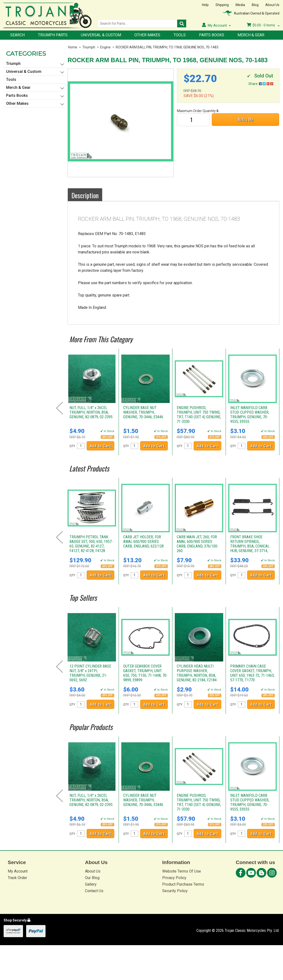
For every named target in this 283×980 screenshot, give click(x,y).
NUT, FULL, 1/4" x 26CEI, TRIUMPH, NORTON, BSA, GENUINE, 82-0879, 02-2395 (91, 412)
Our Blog (92, 878)
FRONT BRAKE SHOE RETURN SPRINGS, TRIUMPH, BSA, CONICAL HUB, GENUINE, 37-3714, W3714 (250, 546)
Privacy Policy (174, 878)
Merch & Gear (251, 35)
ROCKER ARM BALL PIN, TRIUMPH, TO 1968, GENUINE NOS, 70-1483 (167, 47)
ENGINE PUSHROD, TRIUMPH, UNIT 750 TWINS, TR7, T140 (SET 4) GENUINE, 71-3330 (199, 415)
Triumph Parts (53, 35)
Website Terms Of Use (182, 871)
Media (240, 5)
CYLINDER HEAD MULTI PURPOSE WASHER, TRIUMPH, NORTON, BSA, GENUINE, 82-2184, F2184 (197, 673)
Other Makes (147, 35)
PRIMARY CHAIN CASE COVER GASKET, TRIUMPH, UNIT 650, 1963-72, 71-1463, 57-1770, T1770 (252, 673)
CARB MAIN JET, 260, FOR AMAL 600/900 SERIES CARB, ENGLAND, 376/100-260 (198, 544)
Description (85, 195)
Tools (180, 35)
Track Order (17, 878)
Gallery (91, 884)
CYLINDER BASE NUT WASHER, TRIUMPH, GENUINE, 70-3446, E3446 (143, 412)
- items (263, 25)
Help (205, 5)
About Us (272, 5)
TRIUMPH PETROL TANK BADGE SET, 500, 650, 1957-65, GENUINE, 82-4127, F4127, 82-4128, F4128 (91, 544)
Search (17, 35)
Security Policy (175, 891)
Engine (105, 47)
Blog (255, 5)
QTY (72, 446)
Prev (59, 408)
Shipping (222, 5)
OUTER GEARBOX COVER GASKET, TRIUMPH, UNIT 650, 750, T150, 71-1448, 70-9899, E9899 (145, 673)
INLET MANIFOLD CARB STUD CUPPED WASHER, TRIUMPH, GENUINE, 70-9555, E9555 (250, 415)
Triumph (89, 47)
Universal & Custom (101, 35)
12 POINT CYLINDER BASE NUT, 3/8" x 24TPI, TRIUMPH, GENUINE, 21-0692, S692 (90, 673)
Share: (261, 84)
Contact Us (94, 891)
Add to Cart (100, 446)
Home (73, 47)
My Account (18, 871)
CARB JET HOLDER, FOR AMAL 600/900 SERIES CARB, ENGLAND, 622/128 (143, 542)
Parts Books (212, 35)
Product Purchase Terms (183, 884)
